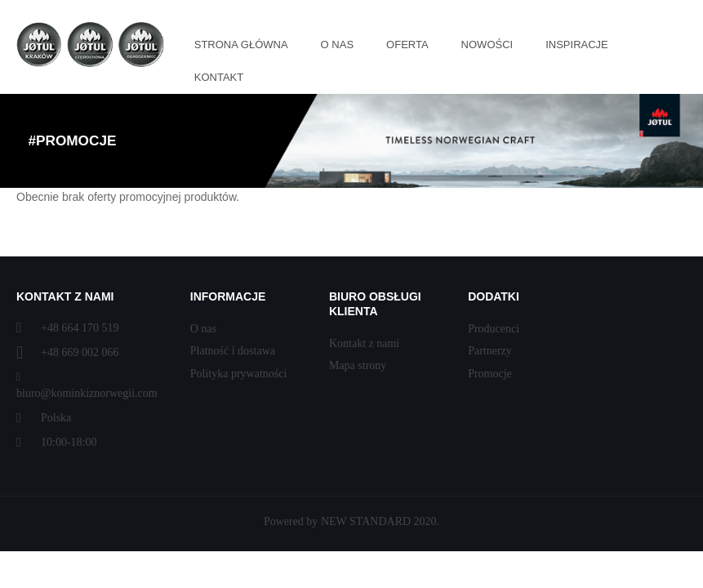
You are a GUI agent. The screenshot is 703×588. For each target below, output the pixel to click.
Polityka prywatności (239, 374)
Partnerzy (490, 351)
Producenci (494, 329)
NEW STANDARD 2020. (380, 521)
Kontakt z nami (364, 343)
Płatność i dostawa (233, 351)
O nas (203, 329)
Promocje (490, 374)
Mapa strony (358, 365)
